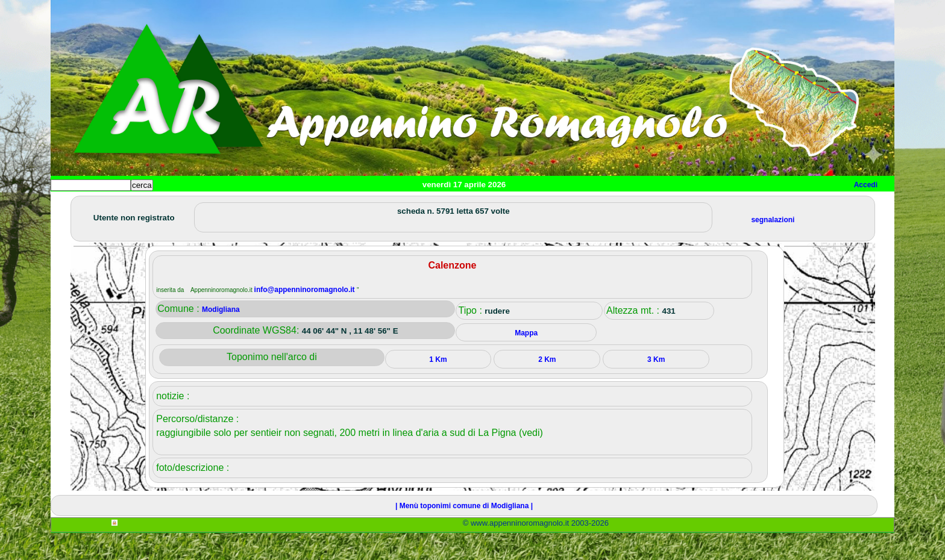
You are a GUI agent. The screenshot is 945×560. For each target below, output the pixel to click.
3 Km (656, 387)
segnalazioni (773, 247)
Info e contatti (502, 205)
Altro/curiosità (376, 205)
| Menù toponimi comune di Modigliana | (464, 533)
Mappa (441, 205)
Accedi (866, 185)
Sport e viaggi (215, 205)
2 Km (547, 387)
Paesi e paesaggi (133, 205)
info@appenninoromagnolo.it (306, 317)
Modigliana (221, 337)
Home (71, 205)
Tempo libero (296, 205)
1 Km (438, 387)
